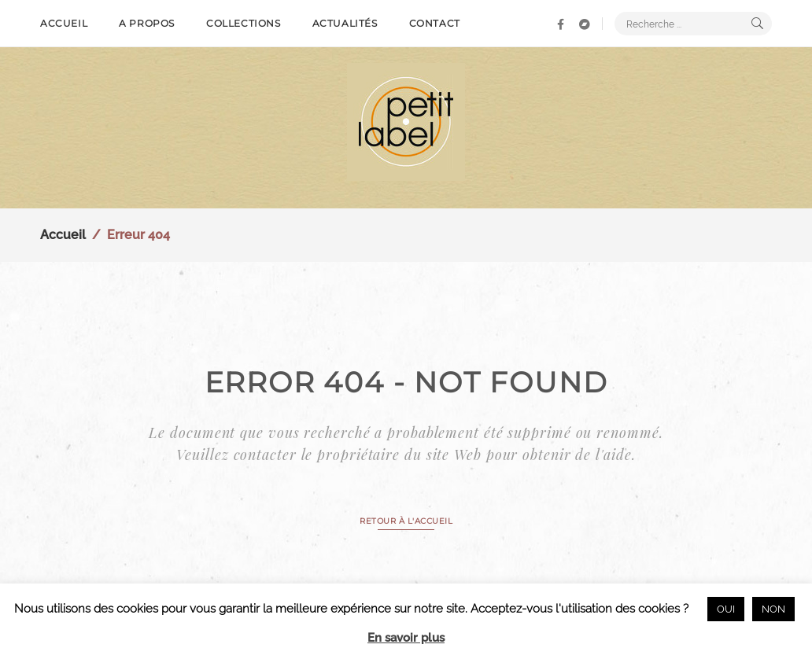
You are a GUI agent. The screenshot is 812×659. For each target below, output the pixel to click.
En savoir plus (406, 638)
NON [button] (773, 609)
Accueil (64, 23)
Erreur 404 (138, 235)
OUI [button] (726, 609)
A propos (147, 23)
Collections (244, 23)
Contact (435, 23)
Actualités (345, 23)
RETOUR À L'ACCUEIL (406, 521)
